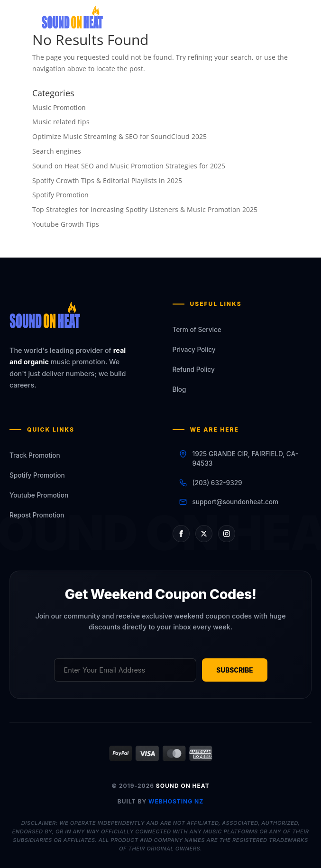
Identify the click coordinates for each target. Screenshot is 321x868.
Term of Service (197, 330)
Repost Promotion (37, 515)
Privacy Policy (194, 350)
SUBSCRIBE (234, 670)
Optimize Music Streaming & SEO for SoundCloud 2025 (119, 136)
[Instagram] (227, 533)
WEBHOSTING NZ (176, 801)
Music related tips (61, 122)
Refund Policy (194, 369)
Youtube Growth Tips (66, 224)
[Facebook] (181, 533)
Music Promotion (59, 107)
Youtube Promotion (39, 495)
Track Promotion (35, 455)
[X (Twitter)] (204, 533)
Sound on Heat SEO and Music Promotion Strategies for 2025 (129, 166)
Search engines (57, 151)
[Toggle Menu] (271, 22)
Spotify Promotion (60, 195)
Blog (179, 389)
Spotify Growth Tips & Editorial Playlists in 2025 (107, 180)
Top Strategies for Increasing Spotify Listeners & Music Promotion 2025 (145, 209)
